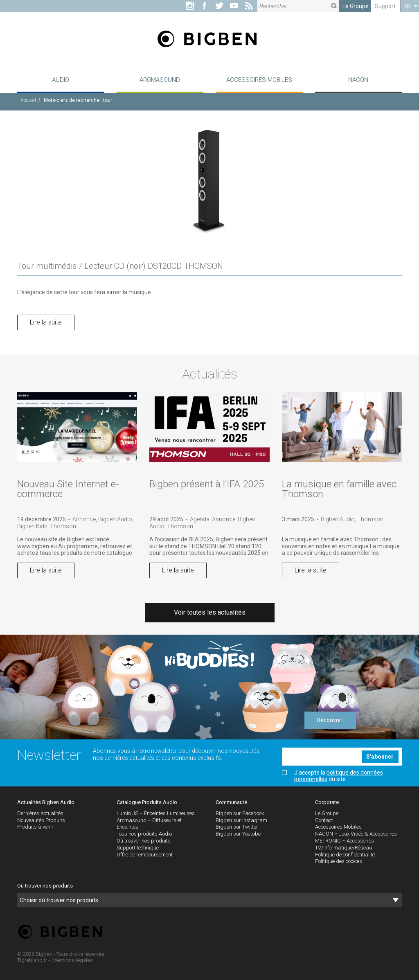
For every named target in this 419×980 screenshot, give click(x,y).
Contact (324, 820)
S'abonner (380, 757)
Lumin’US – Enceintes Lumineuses (156, 813)
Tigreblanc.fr (32, 960)
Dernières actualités (40, 813)
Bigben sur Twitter (237, 827)
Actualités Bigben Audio (46, 802)
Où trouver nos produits (144, 841)
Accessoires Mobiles (338, 827)
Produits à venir (35, 827)
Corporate (327, 802)
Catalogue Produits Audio (147, 802)
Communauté (231, 802)
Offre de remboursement (145, 855)
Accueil (28, 100)
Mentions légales (73, 960)
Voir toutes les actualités (210, 612)
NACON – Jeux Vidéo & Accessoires (356, 834)
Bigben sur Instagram (241, 820)
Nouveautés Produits (41, 820)
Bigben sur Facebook (240, 813)
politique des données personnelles (339, 776)
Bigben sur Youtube (238, 834)
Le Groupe (356, 6)
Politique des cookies (339, 861)
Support (385, 6)
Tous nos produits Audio (144, 834)
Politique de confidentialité (345, 855)
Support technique (138, 848)
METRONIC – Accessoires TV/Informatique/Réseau (345, 844)
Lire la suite (46, 322)
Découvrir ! (330, 720)
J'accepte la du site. (332, 776)
